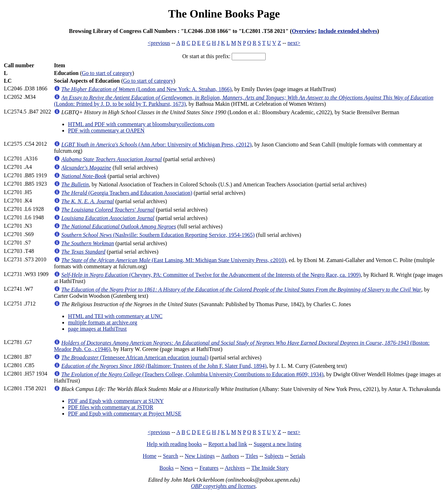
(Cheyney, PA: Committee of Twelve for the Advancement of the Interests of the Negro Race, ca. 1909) (211, 275)
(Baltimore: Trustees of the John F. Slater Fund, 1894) (164, 366)
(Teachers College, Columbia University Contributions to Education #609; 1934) (192, 374)
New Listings (200, 456)
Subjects (274, 456)
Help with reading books (174, 444)
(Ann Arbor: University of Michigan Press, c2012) (156, 145)
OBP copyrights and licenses (223, 486)
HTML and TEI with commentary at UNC (115, 316)
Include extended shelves (348, 31)
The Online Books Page (224, 14)
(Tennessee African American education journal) (135, 357)
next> (294, 43)
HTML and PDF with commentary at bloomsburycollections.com (141, 124)
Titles (252, 456)
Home (150, 456)
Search (171, 456)
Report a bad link (228, 444)
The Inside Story (270, 468)
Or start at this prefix (206, 56)
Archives (235, 468)
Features (209, 468)
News (187, 468)
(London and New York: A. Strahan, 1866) (146, 89)
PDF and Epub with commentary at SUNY (116, 401)
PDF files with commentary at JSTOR (111, 407)
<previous (159, 43)
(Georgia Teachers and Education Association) (127, 193)
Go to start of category (107, 73)
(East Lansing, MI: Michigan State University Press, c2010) (174, 260)
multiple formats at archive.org (103, 322)
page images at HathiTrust (97, 329)
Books (166, 468)
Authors (230, 456)
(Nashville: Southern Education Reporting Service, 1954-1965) (158, 235)
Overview (303, 31)
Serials (298, 456)
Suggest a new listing (278, 444)
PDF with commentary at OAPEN (106, 130)
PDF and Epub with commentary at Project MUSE (125, 414)
